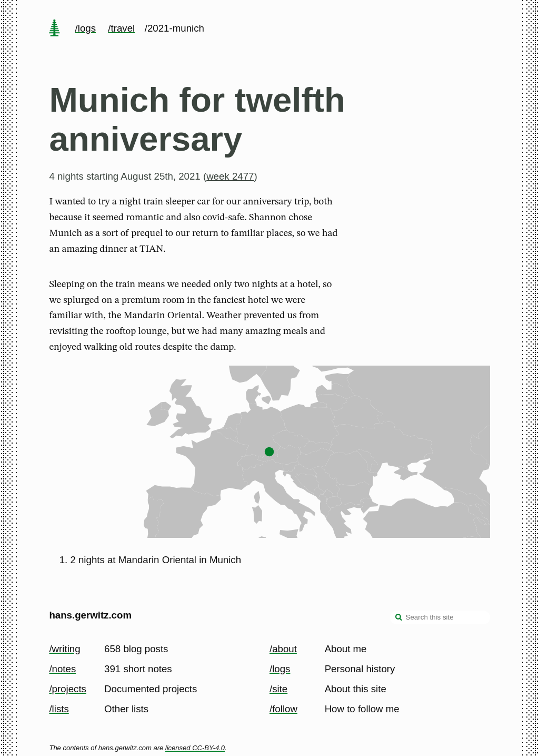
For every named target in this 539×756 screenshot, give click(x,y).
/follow (283, 709)
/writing (64, 649)
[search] (399, 618)
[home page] (55, 29)
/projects (68, 689)
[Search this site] (440, 617)
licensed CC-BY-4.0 (195, 748)
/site (278, 689)
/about (283, 649)
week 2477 (230, 176)
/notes (62, 669)
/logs (86, 28)
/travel (121, 28)
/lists (59, 709)
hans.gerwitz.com (90, 615)
